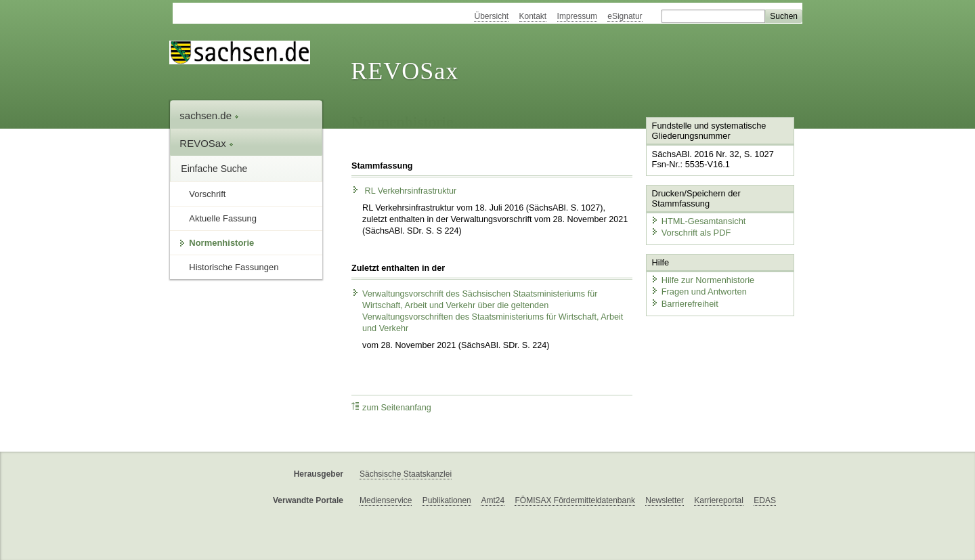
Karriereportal (719, 500)
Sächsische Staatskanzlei (406, 474)
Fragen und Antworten (699, 292)
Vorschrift (207, 194)
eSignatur (625, 16)
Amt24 (493, 500)
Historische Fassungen (234, 267)
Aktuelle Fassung (223, 218)
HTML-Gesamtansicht (698, 220)
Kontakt (533, 16)
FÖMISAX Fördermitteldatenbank (575, 500)
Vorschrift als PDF (691, 233)
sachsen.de (209, 115)
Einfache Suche (214, 169)
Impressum (577, 16)
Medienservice (386, 500)
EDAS (765, 500)
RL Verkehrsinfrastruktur (404, 191)
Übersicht (491, 16)
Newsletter (665, 500)
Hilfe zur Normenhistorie (702, 279)
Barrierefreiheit (685, 303)
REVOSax (405, 71)
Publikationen (447, 500)
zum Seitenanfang (391, 407)
